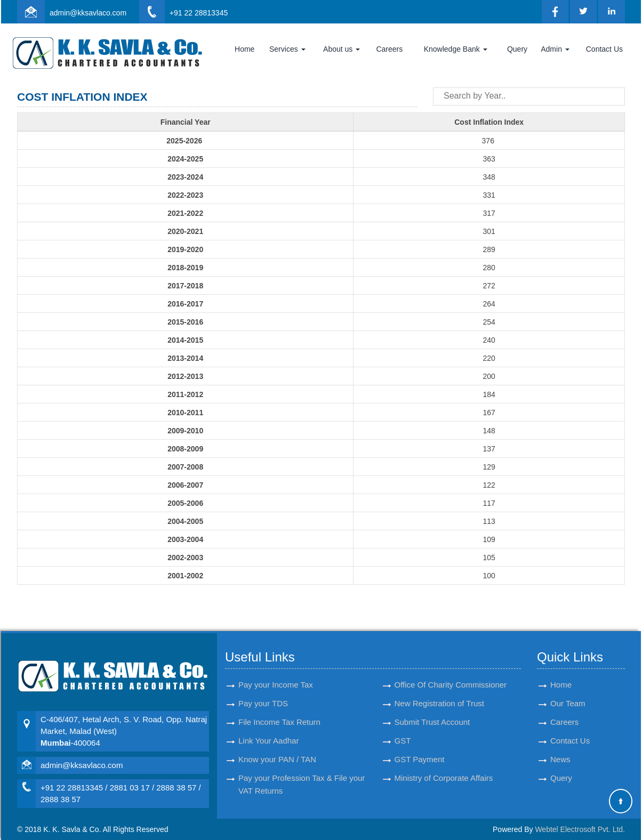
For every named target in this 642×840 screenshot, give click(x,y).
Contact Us (604, 49)
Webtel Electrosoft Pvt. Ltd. (580, 829)
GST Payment (420, 750)
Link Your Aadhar (268, 731)
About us (342, 49)
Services (287, 49)
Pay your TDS (263, 694)
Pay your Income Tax (276, 675)
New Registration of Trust (439, 694)
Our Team (568, 694)
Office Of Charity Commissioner (451, 675)
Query (517, 49)
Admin (555, 49)
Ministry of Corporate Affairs (444, 768)
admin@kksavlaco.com (88, 13)
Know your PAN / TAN (277, 750)
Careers (389, 49)
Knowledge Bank (456, 49)
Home (244, 49)
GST (403, 731)
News (560, 750)
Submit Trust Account (432, 712)
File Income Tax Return (279, 712)
